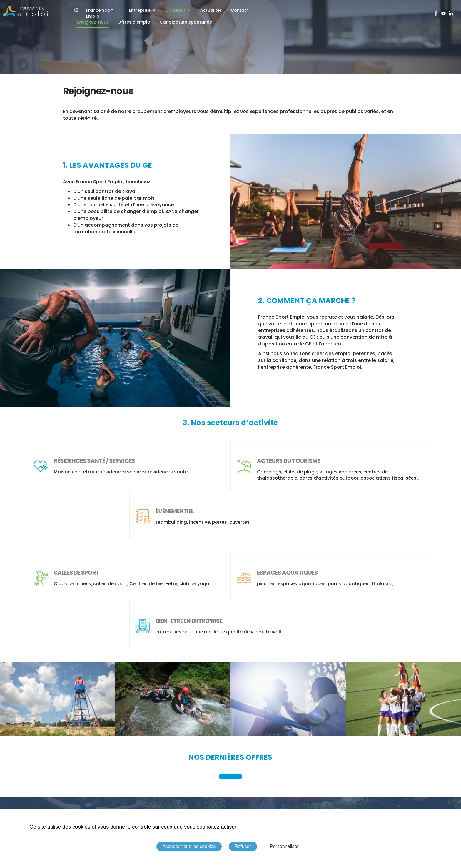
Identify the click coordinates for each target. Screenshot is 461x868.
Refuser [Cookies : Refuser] (243, 846)
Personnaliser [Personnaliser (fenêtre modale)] (284, 846)
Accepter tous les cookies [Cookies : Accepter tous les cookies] (189, 846)
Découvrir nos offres (231, 771)
